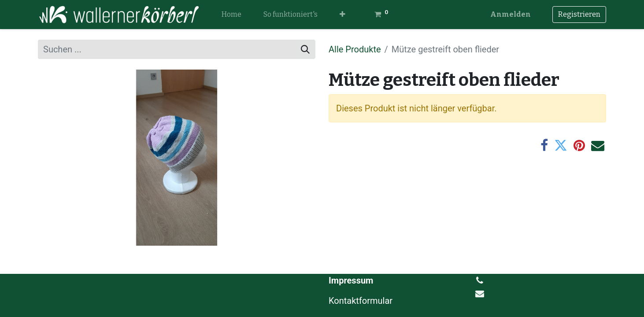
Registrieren (579, 14)
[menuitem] (231, 15)
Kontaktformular (362, 301)
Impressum (351, 280)
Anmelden (511, 14)
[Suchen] (305, 49)
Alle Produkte (355, 49)
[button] (342, 15)
